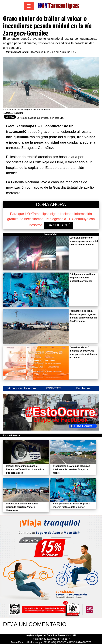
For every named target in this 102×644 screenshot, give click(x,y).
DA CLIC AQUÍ (59, 225)
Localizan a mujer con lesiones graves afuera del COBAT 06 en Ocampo (84, 241)
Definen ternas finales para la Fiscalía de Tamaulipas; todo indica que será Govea (25, 469)
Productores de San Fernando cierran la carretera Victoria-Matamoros (22, 507)
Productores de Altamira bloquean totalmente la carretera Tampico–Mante (72, 469)
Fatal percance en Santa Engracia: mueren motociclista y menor (82, 278)
